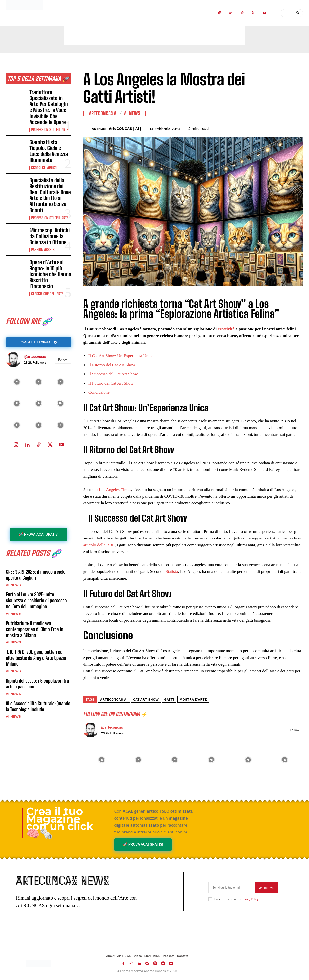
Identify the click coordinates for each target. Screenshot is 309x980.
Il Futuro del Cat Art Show (111, 383)
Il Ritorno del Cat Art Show (112, 365)
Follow (63, 360)
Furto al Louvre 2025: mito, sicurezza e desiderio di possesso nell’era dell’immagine (36, 601)
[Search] (298, 13)
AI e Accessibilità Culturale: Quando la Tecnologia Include (38, 707)
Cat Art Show (146, 699)
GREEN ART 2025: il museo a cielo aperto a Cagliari (36, 575)
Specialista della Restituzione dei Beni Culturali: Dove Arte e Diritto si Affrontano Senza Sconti (50, 195)
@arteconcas (35, 357)
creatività (227, 329)
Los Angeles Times (115, 490)
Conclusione (99, 392)
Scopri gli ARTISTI (44, 168)
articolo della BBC (99, 545)
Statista (172, 572)
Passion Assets (43, 250)
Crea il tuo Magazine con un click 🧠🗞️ (60, 823)
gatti (169, 699)
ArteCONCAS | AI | (125, 129)
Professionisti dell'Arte (50, 130)
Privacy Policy (250, 900)
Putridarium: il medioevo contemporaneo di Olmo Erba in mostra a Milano (35, 630)
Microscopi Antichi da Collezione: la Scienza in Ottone (50, 236)
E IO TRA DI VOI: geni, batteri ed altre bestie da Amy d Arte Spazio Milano (36, 659)
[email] (232, 888)
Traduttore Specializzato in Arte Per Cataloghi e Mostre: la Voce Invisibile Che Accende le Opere (49, 107)
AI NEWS (13, 586)
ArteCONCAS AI (103, 113)
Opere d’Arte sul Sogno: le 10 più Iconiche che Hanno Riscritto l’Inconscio (50, 274)
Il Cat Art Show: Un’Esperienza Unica (121, 356)
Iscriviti (267, 888)
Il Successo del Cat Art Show (113, 374)
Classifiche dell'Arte (47, 294)
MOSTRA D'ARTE (193, 699)
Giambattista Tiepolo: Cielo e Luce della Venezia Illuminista (49, 151)
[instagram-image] (17, 382)
